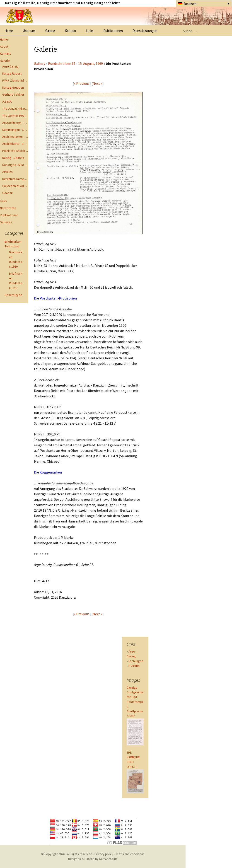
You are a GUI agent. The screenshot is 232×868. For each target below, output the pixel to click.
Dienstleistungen (145, 31)
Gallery (40, 63)
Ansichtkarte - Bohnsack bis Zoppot (15, 144)
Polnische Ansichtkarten (15, 151)
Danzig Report (12, 73)
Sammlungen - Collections (15, 130)
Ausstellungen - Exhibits (15, 123)
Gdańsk (7, 193)
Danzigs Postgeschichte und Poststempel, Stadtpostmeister (135, 702)
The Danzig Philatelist (15, 109)
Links (90, 31)
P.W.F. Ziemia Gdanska (15, 80)
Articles (7, 172)
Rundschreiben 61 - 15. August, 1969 (75, 63)
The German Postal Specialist (15, 116)
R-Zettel (134, 666)
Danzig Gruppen (13, 87)
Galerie (50, 31)
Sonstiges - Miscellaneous (15, 165)
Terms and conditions (130, 854)
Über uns (29, 31)
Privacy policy (104, 854)
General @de (13, 295)
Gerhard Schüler (13, 94)
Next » (98, 83)
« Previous (82, 83)
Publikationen (113, 31)
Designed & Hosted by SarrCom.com (93, 859)
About (4, 46)
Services (6, 222)
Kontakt (71, 31)
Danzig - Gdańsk (13, 158)
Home (9, 31)
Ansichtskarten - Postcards (15, 137)
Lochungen (136, 661)
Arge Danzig (10, 66)
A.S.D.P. (7, 102)
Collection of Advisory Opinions (15, 186)
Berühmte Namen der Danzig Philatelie (15, 179)
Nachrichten (8, 208)
